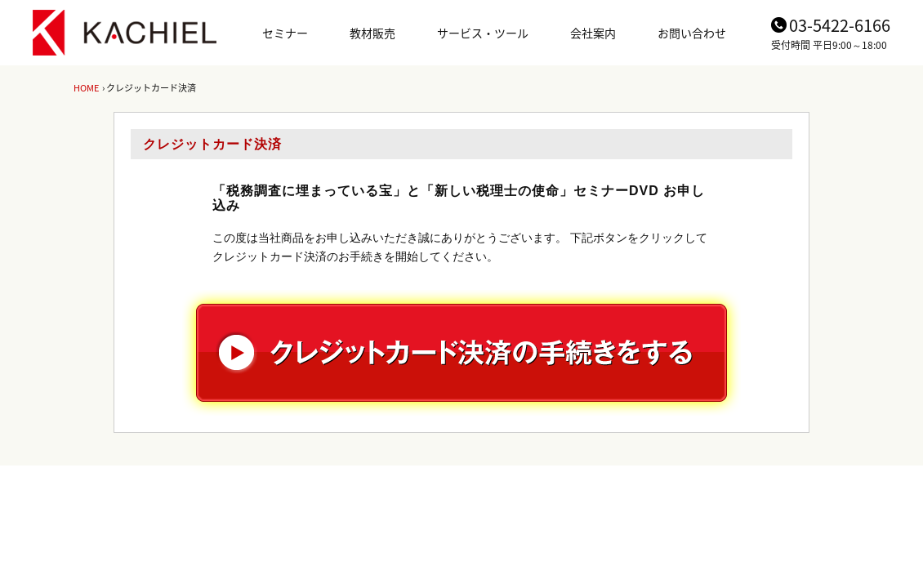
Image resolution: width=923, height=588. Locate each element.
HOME (86, 88)
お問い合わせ (692, 33)
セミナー (285, 33)
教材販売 (372, 33)
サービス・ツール (483, 33)
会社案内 (593, 33)
